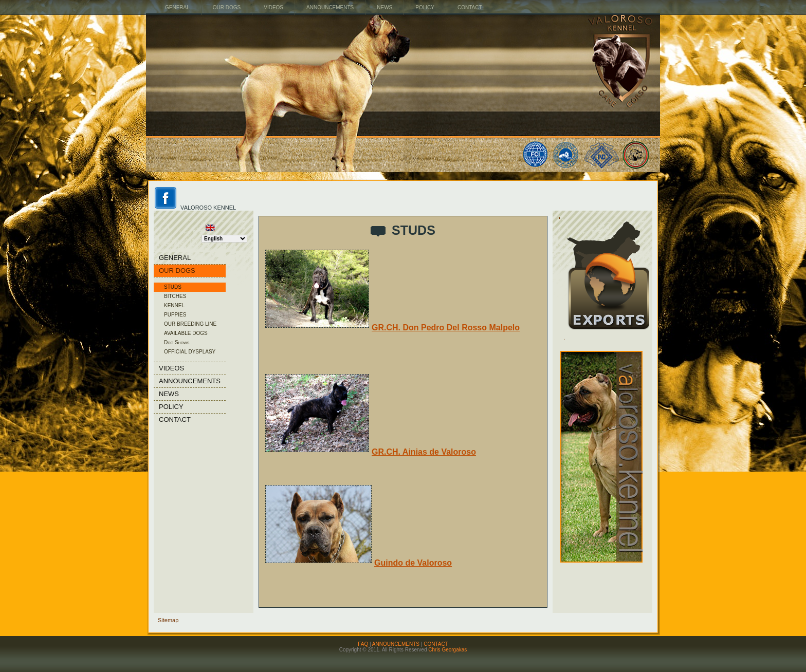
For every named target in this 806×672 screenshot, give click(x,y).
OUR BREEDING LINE (190, 324)
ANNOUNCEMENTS (396, 644)
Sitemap (168, 620)
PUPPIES (175, 315)
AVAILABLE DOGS (186, 333)
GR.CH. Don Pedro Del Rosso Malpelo (392, 328)
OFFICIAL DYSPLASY (190, 352)
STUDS (173, 287)
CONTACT (436, 644)
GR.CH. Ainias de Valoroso (371, 452)
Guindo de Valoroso (359, 563)
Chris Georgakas (447, 650)
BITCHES (175, 296)
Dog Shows (177, 342)
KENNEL (174, 305)
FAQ (363, 644)
